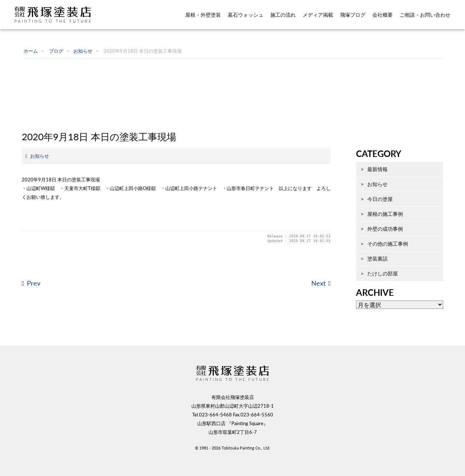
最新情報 (370, 204)
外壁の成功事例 (378, 263)
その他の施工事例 (380, 278)
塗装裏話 (370, 293)
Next (311, 333)
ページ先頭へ (441, 458)
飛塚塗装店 (58, 15)
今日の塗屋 (373, 233)
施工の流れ (283, 15)
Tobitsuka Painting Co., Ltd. (246, 464)
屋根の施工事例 (378, 248)
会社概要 (383, 15)
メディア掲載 (318, 15)
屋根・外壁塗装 (203, 15)
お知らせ (32, 206)
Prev (26, 333)
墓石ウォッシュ (246, 15)
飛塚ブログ (353, 15)
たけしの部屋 (375, 308)
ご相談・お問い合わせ (425, 15)
